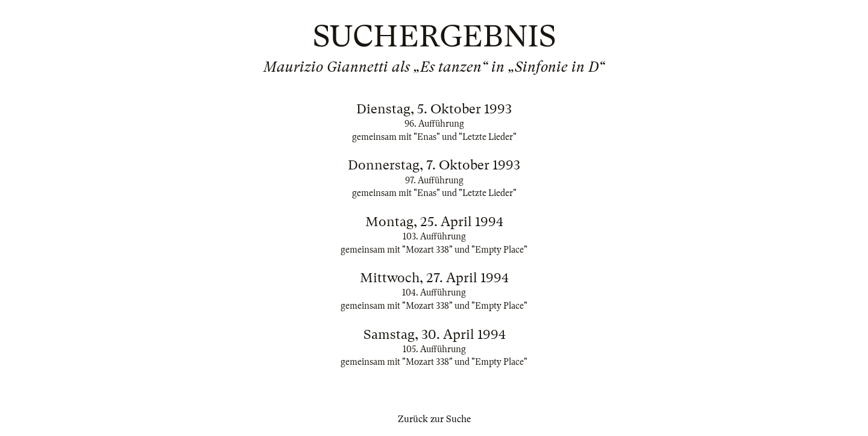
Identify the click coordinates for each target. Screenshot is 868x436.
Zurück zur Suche (434, 419)
